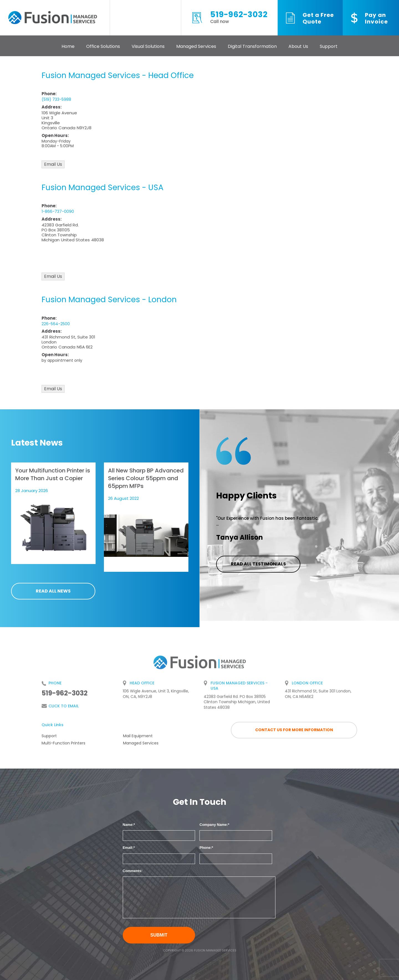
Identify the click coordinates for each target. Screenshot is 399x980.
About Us (298, 46)
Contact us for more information (294, 730)
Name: (128, 825)
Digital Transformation (252, 46)
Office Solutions (103, 46)
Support (329, 46)
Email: (128, 848)
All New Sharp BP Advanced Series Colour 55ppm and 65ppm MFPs (146, 478)
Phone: (206, 848)
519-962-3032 (239, 18)
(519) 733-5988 (56, 99)
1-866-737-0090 (58, 211)
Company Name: (214, 825)
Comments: (133, 871)
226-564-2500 (56, 324)
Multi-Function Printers (63, 745)
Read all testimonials (258, 564)
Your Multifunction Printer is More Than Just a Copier (53, 474)
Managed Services (196, 46)
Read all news (53, 591)
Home (68, 46)
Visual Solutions (148, 46)
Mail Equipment (138, 738)
